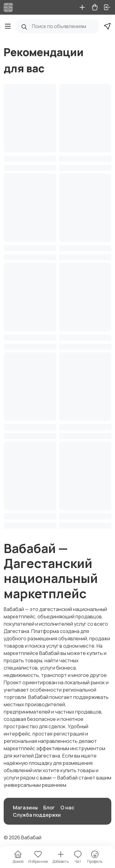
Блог (49, 808)
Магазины (25, 808)
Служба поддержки (37, 815)
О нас (67, 808)
